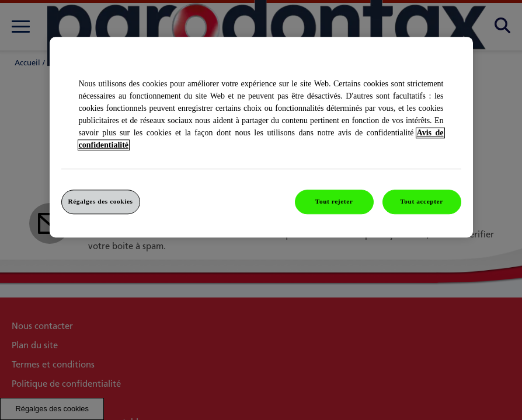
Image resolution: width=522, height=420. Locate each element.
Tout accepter (422, 201)
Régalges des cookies (100, 201)
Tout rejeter (334, 201)
